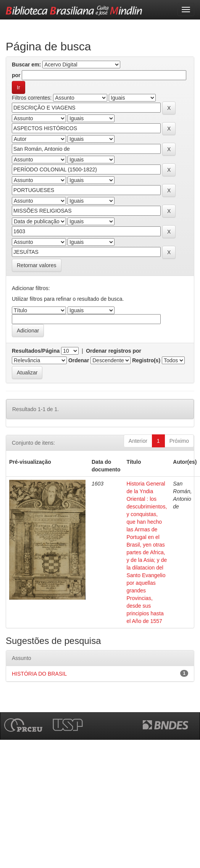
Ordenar (79, 360)
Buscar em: (26, 65)
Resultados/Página (36, 351)
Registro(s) (146, 360)
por (16, 75)
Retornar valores (37, 265)
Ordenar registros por (114, 351)
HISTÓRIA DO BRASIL (39, 674)
